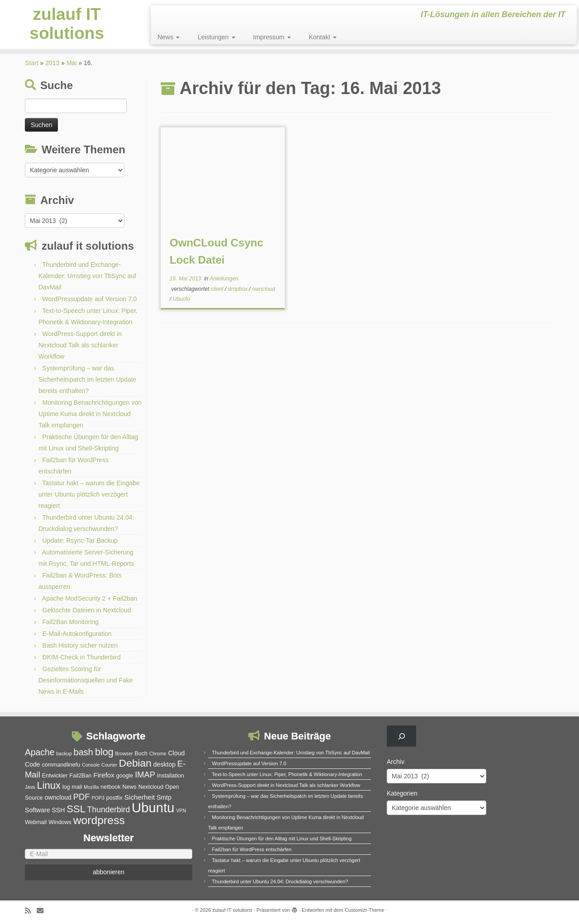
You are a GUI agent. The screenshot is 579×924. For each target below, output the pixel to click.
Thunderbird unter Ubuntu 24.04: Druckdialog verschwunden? (280, 881)
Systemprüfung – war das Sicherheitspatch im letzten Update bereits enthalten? (87, 379)
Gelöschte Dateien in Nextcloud (87, 610)
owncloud (263, 289)
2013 (52, 63)
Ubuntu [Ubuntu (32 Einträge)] (153, 808)
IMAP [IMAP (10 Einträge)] (145, 775)
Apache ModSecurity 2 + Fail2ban (90, 598)
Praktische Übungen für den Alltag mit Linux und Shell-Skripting (282, 839)
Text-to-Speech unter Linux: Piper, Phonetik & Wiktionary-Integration (287, 774)
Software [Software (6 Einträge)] (38, 810)
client (218, 289)
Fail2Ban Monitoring (71, 622)
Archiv (396, 762)
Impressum (272, 37)
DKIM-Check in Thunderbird (82, 657)
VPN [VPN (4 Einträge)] (181, 810)
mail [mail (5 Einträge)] (77, 787)
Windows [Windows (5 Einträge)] (60, 822)
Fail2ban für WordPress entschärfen (252, 849)
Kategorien (402, 793)
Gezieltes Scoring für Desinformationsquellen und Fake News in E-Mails (86, 680)
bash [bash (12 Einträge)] (83, 752)
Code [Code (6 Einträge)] (33, 764)
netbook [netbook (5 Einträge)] (110, 787)
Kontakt (323, 37)
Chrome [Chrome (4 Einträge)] (158, 753)
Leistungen (216, 37)
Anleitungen (224, 279)
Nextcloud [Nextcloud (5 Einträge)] (151, 787)
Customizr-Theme (364, 910)
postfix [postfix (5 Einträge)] (114, 798)
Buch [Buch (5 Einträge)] (141, 753)
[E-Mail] (109, 854)
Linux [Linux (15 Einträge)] (49, 785)
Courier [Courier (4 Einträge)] (109, 765)
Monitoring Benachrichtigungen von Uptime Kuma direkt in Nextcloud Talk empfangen (90, 414)
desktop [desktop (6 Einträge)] (164, 764)
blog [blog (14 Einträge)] (104, 752)
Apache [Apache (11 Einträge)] (40, 752)
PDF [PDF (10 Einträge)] (82, 797)
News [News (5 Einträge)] (130, 787)
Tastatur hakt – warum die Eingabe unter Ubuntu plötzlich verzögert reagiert (89, 494)
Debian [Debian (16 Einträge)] (135, 763)
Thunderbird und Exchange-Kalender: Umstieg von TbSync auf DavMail (87, 276)
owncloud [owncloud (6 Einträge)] (58, 797)
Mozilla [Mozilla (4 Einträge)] (91, 787)
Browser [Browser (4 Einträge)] (124, 753)
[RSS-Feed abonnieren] (31, 911)
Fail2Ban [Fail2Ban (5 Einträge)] (80, 776)
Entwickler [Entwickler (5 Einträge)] (55, 776)
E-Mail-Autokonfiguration (77, 634)
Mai (72, 63)
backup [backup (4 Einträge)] (64, 753)
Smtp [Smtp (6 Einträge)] (164, 797)
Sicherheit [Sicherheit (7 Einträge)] (140, 797)
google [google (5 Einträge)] (125, 776)
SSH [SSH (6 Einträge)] (58, 810)
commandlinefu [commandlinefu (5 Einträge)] (61, 765)
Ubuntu (182, 299)
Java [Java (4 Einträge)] (30, 787)
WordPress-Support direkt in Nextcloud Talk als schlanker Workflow (80, 345)
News (168, 37)
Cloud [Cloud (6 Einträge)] (177, 753)
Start (32, 63)
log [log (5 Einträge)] (66, 787)
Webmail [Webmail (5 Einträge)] (36, 822)
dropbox (239, 289)
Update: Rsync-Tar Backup (80, 540)
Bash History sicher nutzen (80, 645)
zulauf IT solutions (67, 27)
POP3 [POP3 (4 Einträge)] (98, 798)
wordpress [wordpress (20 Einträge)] (99, 820)
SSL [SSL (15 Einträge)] (76, 809)
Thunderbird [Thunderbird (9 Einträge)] (109, 810)
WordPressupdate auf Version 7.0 (90, 299)
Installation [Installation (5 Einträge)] (171, 776)
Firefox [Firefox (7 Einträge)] (104, 775)
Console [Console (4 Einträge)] (91, 765)
